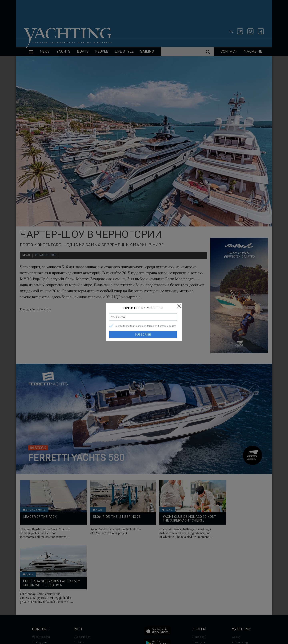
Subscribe (143, 335)
